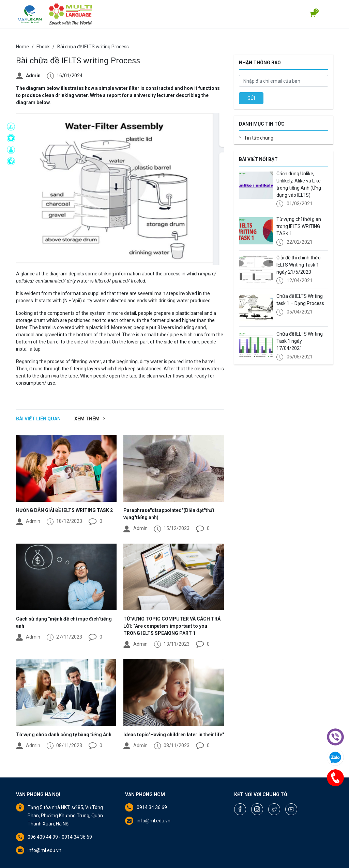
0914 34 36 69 (152, 807)
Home (22, 47)
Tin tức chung (259, 138)
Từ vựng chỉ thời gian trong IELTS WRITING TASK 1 (299, 226)
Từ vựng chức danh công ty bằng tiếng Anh (64, 735)
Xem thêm (90, 419)
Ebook (43, 47)
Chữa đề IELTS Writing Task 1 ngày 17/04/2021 (300, 341)
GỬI (251, 98)
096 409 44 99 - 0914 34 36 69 (60, 837)
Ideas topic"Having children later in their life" (174, 735)
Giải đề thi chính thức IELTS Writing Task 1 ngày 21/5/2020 (298, 265)
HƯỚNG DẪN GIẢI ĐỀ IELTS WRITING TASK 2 (64, 510)
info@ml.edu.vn (44, 850)
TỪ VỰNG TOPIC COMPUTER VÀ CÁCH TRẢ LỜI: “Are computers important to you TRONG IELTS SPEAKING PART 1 (172, 626)
